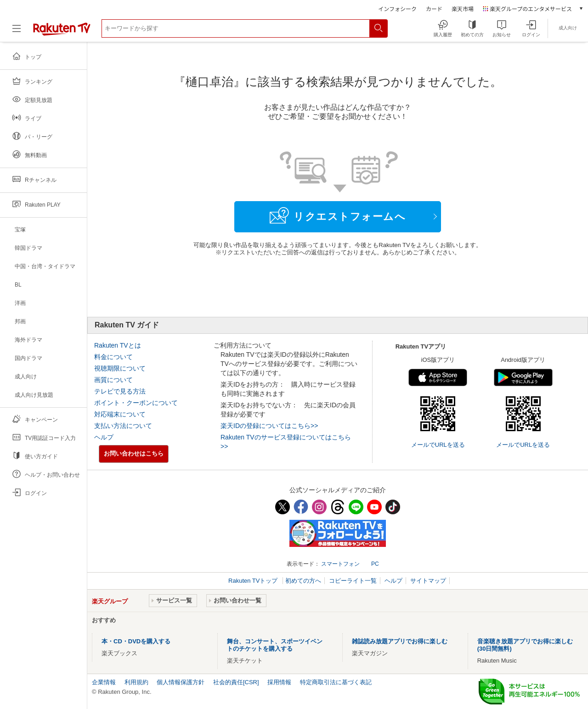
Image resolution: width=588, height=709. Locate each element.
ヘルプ (104, 437)
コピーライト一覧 (353, 581)
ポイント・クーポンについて (136, 403)
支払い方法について (123, 426)
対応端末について (120, 414)
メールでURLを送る (438, 445)
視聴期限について (120, 368)
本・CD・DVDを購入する (136, 641)
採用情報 (279, 682)
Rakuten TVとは (118, 345)
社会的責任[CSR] (236, 682)
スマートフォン (340, 564)
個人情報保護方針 (181, 682)
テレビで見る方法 (120, 391)
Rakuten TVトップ (254, 581)
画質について (113, 380)
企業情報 (104, 682)
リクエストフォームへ (338, 215)
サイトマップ (428, 581)
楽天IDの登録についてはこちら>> (269, 426)
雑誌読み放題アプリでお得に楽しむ (400, 641)
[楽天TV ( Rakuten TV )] (62, 32)
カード (434, 8)
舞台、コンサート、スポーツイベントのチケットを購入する (275, 645)
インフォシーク (397, 8)
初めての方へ (303, 581)
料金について (113, 357)
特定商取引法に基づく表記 (336, 682)
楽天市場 (463, 8)
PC (375, 564)
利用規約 (136, 682)
